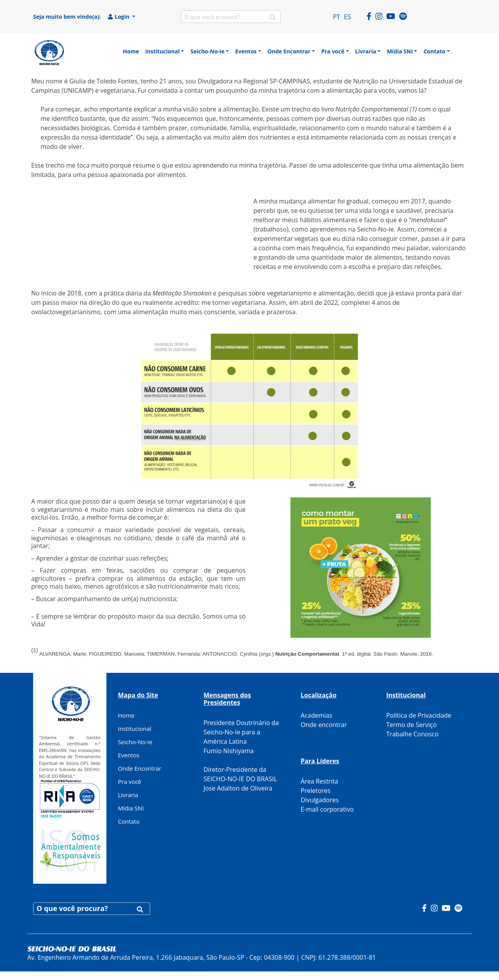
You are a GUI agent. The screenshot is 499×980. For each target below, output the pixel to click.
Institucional (135, 729)
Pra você (130, 782)
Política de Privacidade (419, 715)
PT (336, 17)
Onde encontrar (324, 725)
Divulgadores (320, 800)
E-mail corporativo (327, 809)
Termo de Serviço (411, 725)
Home (126, 715)
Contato (129, 821)
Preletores (316, 791)
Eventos (129, 755)
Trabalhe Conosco (412, 734)
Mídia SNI (131, 808)
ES (347, 17)
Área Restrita (319, 781)
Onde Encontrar (140, 768)
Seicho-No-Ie (135, 742)
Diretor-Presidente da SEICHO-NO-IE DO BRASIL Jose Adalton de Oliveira (240, 779)
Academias (316, 715)
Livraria (128, 795)
